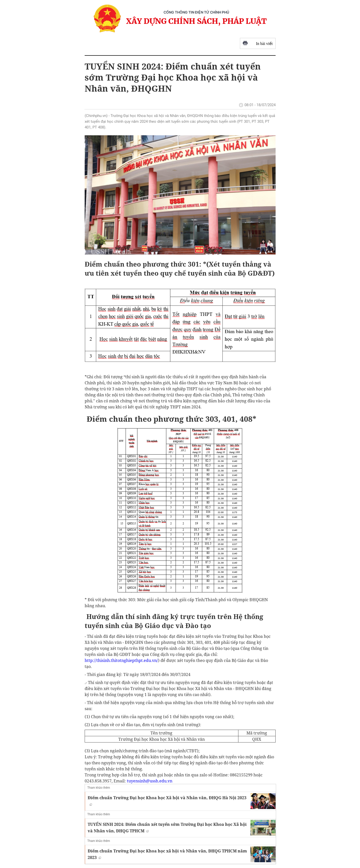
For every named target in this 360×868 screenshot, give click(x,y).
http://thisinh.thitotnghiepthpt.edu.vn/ (121, 660)
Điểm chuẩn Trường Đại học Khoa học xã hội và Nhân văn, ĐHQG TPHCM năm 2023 (167, 854)
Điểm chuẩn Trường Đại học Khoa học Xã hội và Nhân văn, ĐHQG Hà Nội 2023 (167, 800)
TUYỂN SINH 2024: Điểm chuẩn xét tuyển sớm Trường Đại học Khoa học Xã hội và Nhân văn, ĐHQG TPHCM (167, 828)
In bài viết (258, 44)
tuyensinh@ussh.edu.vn (150, 781)
